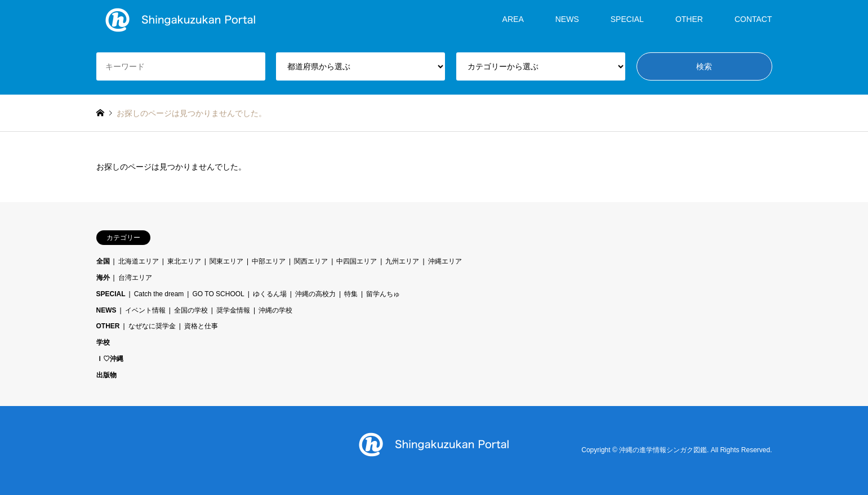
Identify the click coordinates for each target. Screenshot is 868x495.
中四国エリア (357, 261)
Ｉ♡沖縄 (110, 359)
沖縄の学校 (275, 310)
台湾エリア (135, 278)
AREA (513, 19)
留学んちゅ (383, 294)
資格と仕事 (201, 326)
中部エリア (269, 261)
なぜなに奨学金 (152, 326)
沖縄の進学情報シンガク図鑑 (663, 450)
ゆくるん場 (270, 294)
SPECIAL (627, 19)
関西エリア (311, 261)
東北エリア (184, 261)
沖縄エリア (445, 261)
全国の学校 (191, 310)
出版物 (106, 375)
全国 (103, 261)
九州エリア (402, 261)
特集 (351, 294)
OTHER (689, 19)
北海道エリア (139, 261)
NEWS (567, 19)
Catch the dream (159, 294)
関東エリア (226, 261)
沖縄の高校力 (315, 294)
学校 (103, 342)
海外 (103, 278)
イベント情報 (145, 310)
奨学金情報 (233, 310)
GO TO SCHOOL (218, 294)
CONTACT (753, 19)
